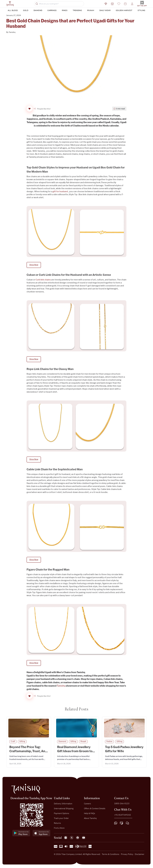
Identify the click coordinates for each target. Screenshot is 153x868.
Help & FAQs (90, 814)
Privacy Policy (127, 855)
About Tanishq (90, 819)
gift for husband (60, 192)
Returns (57, 824)
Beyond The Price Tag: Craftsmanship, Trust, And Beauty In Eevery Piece (28, 752)
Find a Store (59, 829)
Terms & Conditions (111, 855)
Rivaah (91, 10)
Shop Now (34, 265)
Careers (87, 805)
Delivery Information (63, 805)
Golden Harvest (124, 10)
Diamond (38, 10)
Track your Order (61, 819)
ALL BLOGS (13, 10)
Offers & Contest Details (95, 809)
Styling (141, 10)
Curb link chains (43, 280)
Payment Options (62, 814)
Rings (65, 10)
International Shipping (64, 809)
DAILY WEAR (105, 10)
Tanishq (12, 32)
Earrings (52, 10)
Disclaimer (140, 855)
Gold (26, 10)
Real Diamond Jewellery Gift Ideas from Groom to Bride (75, 752)
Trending (77, 10)
